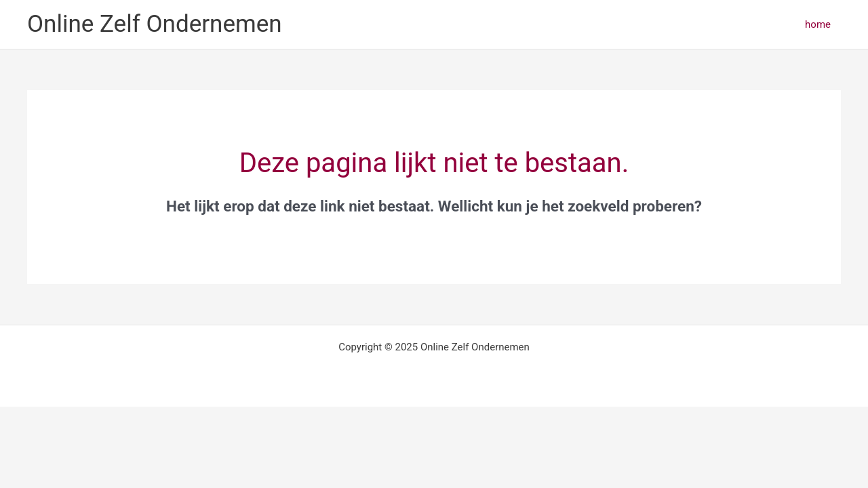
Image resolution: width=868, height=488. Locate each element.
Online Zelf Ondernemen (155, 24)
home (818, 24)
